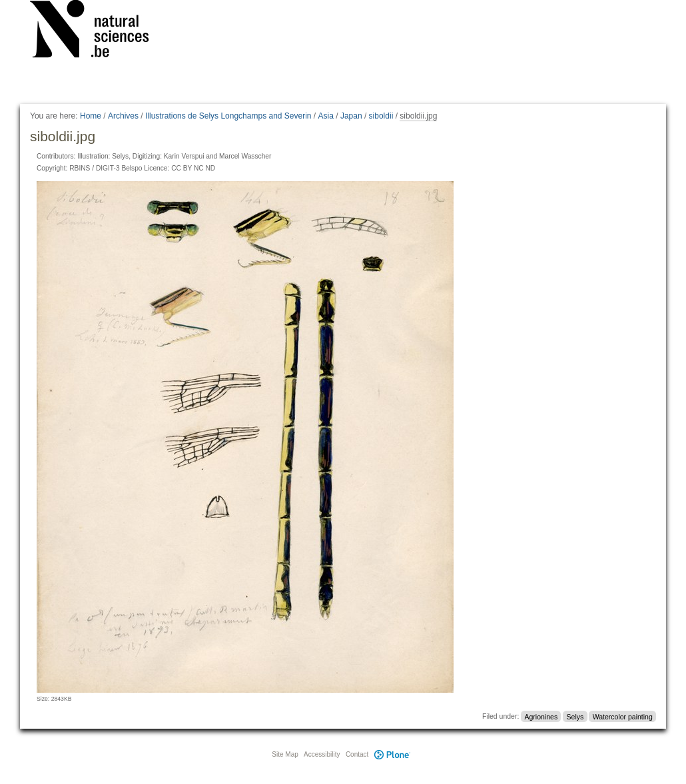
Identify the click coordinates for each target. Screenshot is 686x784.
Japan (351, 116)
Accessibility (322, 754)
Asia (326, 116)
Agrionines (541, 716)
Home (91, 116)
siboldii (381, 116)
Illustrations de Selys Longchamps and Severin (228, 116)
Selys (575, 716)
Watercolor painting (623, 716)
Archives (123, 116)
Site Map (285, 754)
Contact (357, 754)
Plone (392, 754)
